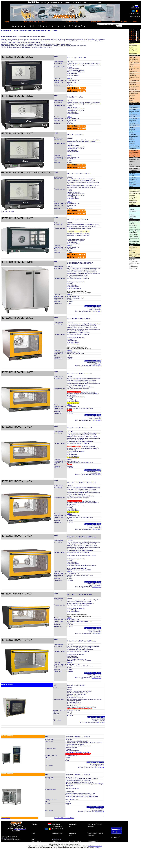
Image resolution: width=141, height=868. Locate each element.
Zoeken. (119, 26)
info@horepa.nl (97, 311)
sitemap (98, 847)
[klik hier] (69, 79)
